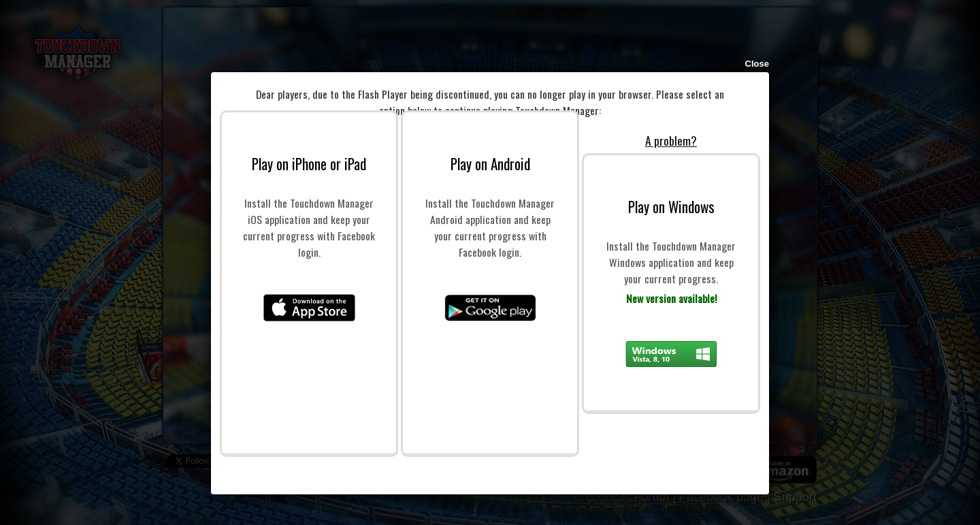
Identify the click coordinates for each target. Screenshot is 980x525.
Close (757, 64)
